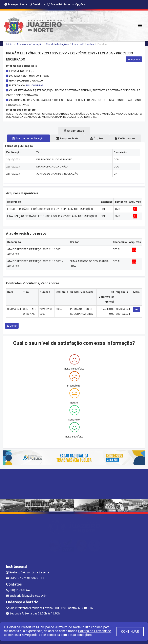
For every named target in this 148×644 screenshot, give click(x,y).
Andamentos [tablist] (74, 131)
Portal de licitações (57, 44)
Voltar (12, 326)
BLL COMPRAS (35, 85)
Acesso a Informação (30, 44)
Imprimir (134, 59)
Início (9, 44)
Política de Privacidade (94, 631)
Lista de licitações (83, 44)
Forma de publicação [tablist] (28, 138)
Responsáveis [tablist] (67, 138)
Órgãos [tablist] (97, 138)
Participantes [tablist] (125, 138)
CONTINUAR (130, 632)
